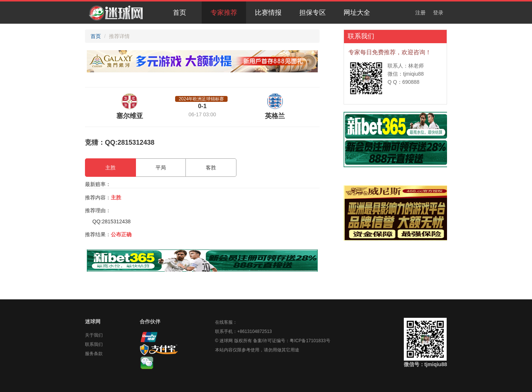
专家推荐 (224, 13)
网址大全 (357, 13)
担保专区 (313, 13)
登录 (438, 13)
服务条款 (94, 354)
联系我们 (94, 344)
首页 (180, 13)
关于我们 (94, 335)
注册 (420, 13)
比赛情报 (268, 13)
